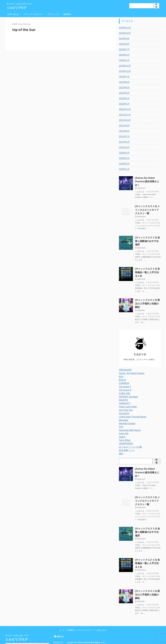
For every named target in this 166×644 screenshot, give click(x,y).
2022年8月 (124, 82)
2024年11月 (124, 28)
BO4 (121, 358)
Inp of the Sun (125, 391)
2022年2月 (124, 98)
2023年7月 (124, 77)
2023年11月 (124, 71)
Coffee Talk (124, 375)
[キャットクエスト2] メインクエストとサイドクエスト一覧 (148, 205)
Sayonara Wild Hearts (128, 411)
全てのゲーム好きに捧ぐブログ (17, 598)
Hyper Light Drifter (127, 388)
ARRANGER (124, 351)
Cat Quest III (124, 371)
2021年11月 (124, 115)
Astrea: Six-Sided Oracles (130, 355)
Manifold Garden (126, 405)
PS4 (121, 408)
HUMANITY (124, 385)
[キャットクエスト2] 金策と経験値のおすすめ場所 (89, 614)
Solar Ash (123, 415)
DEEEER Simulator (127, 378)
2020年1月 (124, 169)
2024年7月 (124, 50)
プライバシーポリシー (33, 14)
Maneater (123, 401)
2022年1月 (124, 104)
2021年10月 (124, 120)
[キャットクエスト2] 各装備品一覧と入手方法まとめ (90, 619)
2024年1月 (124, 60)
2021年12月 (124, 109)
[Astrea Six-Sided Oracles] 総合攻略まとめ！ (87, 605)
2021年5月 (124, 142)
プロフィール (53, 14)
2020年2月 (124, 164)
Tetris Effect (124, 421)
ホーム (62, 593)
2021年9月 (124, 126)
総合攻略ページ (126, 432)
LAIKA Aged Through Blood (131, 398)
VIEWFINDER (125, 425)
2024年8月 (124, 44)
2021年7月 (124, 137)
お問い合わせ (13, 14)
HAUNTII (123, 381)
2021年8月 (124, 131)
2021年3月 (124, 147)
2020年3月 (124, 158)
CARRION (123, 365)
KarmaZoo (123, 395)
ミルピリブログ (16, 8)
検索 (156, 6)
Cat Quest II (124, 368)
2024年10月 (124, 33)
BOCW (122, 361)
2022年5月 (124, 93)
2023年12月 (124, 66)
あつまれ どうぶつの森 (129, 428)
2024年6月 (124, 55)
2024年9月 (124, 39)
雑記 (121, 435)
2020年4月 (124, 153)
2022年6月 (124, 88)
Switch (122, 418)
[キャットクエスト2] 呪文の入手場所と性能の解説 (89, 624)
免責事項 (67, 14)
